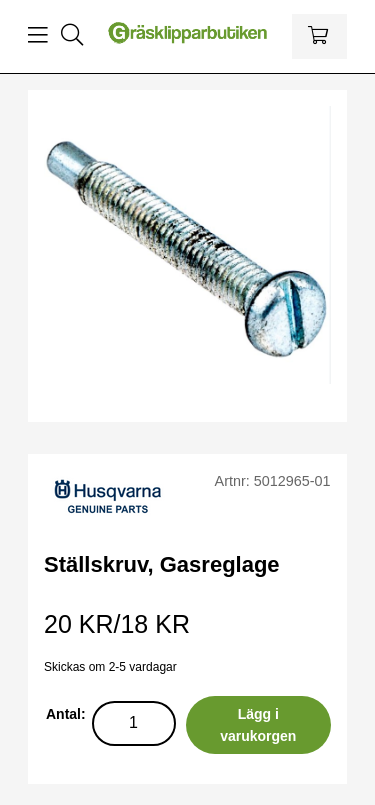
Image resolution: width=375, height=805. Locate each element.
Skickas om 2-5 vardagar (110, 667)
